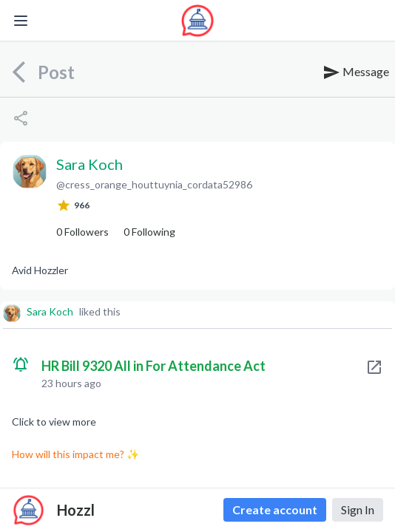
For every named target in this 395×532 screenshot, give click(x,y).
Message (356, 72)
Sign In (358, 509)
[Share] (21, 118)
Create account (275, 509)
